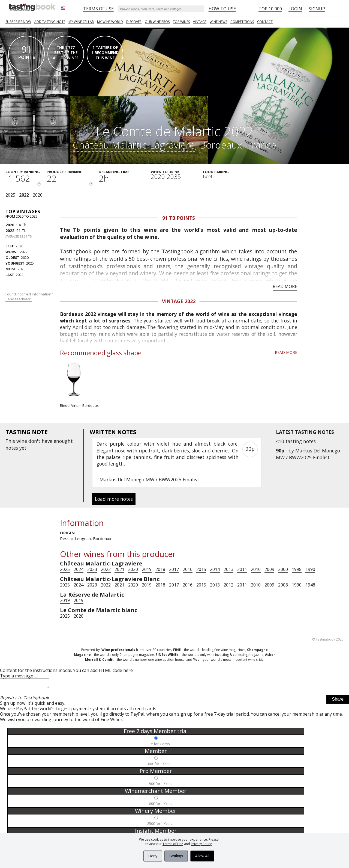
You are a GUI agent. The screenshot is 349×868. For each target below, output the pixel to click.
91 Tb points (179, 218)
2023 (92, 569)
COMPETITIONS (242, 22)
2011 (242, 569)
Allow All (202, 856)
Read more (285, 286)
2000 (283, 569)
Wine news (218, 22)
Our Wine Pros (157, 22)
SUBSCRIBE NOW (18, 22)
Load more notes (114, 499)
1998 (297, 569)
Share (338, 701)
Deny (153, 856)
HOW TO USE (222, 9)
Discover (134, 22)
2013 (228, 569)
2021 (119, 569)
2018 (160, 569)
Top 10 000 (270, 9)
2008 (283, 585)
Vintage (200, 22)
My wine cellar (81, 22)
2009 (269, 569)
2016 (188, 569)
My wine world (110, 22)
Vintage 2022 (179, 301)
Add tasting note (50, 22)
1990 (310, 569)
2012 (228, 585)
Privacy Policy (201, 844)
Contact (265, 22)
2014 (215, 569)
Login (295, 9)
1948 (310, 585)
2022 (24, 195)
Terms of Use (173, 844)
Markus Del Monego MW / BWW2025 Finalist (308, 454)
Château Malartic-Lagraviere (134, 145)
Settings (176, 856)
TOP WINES (181, 22)
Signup (317, 9)
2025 (10, 195)
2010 (256, 569)
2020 (38, 195)
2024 (79, 569)
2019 (147, 569)
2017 (174, 569)
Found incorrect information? (30, 297)
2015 (201, 569)
